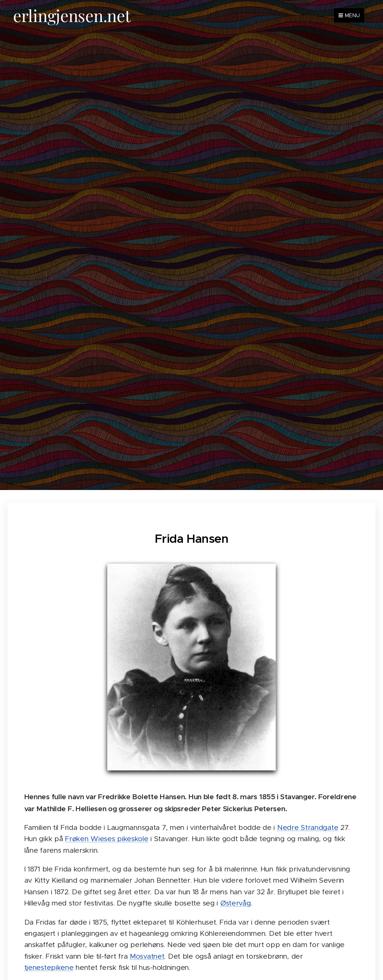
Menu (349, 15)
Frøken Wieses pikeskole (107, 839)
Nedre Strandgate (308, 827)
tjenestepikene (49, 967)
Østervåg (236, 903)
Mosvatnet (147, 956)
